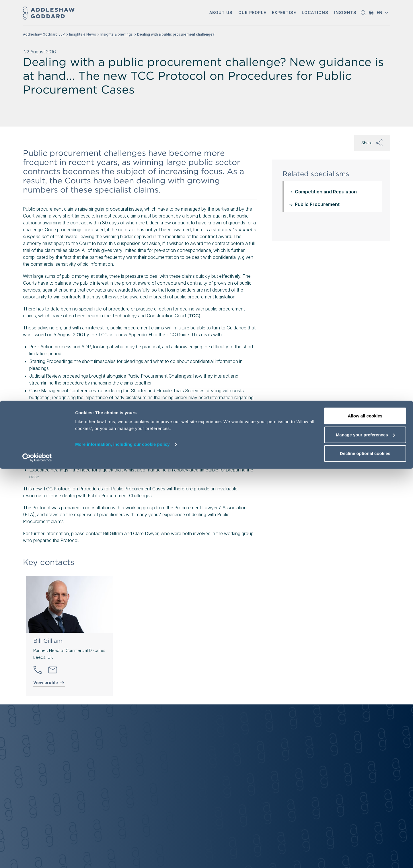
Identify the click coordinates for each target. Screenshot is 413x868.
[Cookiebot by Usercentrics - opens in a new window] (37, 857)
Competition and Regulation (326, 192)
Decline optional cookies (365, 853)
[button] (221, 13)
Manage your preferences (365, 834)
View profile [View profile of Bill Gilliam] (49, 683)
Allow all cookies (365, 815)
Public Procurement (317, 204)
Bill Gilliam (48, 641)
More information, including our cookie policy (122, 843)
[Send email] (53, 670)
